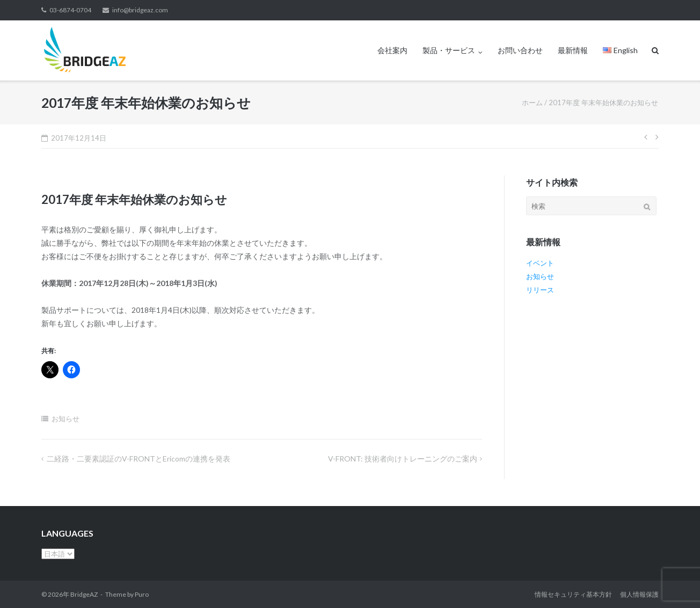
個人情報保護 (639, 594)
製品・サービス (449, 50)
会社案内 (392, 50)
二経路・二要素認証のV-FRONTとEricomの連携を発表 (138, 459)
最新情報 (573, 50)
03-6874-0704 (70, 10)
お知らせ (65, 419)
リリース (540, 290)
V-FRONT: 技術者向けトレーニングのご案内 (403, 459)
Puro (142, 594)
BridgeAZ (84, 594)
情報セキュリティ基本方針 (573, 594)
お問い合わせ (520, 50)
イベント (540, 263)
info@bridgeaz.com (140, 10)
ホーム (532, 102)
